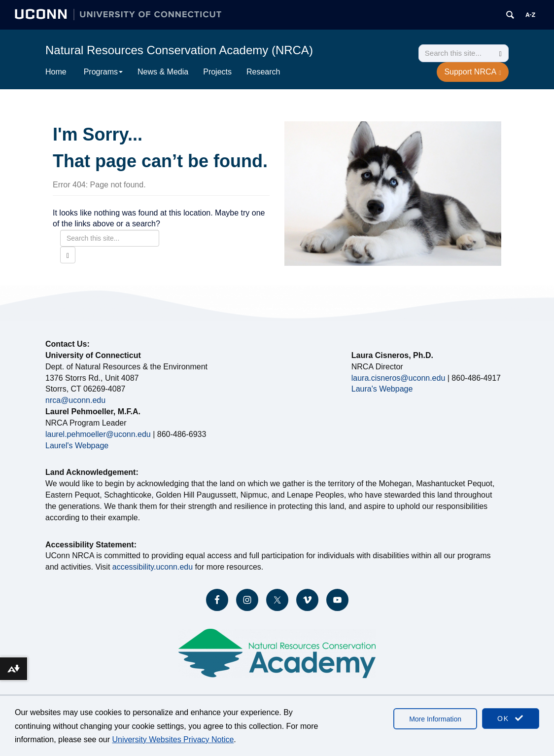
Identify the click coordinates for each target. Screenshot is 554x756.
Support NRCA (473, 72)
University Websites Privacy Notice (173, 739)
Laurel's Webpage (77, 446)
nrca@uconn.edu (75, 400)
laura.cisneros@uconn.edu (398, 378)
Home (56, 72)
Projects (217, 72)
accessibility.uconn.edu (153, 567)
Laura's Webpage (382, 389)
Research (263, 72)
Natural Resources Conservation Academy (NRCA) (179, 50)
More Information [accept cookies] (435, 719)
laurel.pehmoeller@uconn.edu (98, 434)
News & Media (163, 72)
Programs (103, 72)
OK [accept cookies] (511, 718)
